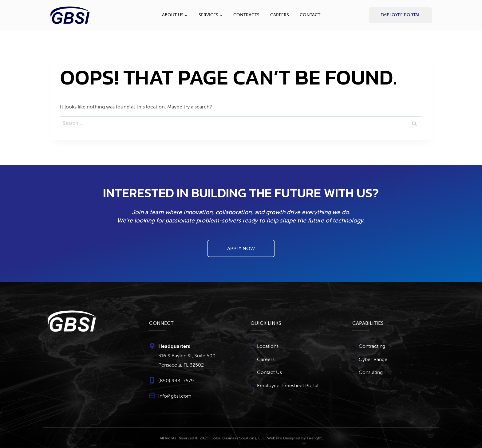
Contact (310, 15)
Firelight (314, 438)
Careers (280, 15)
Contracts (246, 15)
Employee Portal (400, 15)
